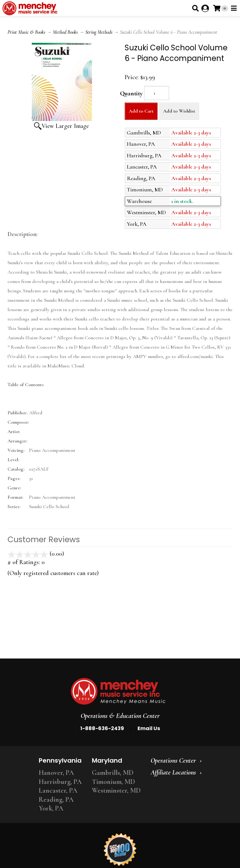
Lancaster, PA (58, 790)
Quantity (131, 93)
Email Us (149, 728)
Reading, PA (56, 800)
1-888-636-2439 (102, 728)
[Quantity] (157, 93)
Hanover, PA (56, 773)
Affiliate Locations (173, 772)
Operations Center (173, 760)
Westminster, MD (116, 790)
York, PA (51, 808)
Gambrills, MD (113, 773)
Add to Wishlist (179, 111)
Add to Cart (141, 111)
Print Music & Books (26, 32)
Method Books (65, 32)
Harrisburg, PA (60, 782)
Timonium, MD (113, 782)
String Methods (99, 32)
